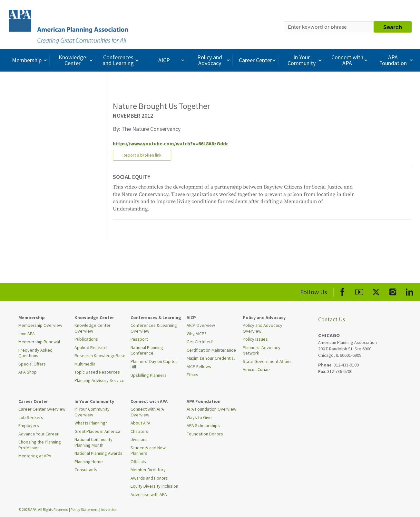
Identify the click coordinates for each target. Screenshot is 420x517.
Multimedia (85, 364)
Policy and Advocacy (214, 60)
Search (393, 27)
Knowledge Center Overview (93, 328)
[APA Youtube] (359, 291)
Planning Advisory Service (99, 380)
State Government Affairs (267, 361)
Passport (139, 339)
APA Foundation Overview (211, 409)
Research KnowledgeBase (100, 356)
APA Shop (28, 372)
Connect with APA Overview (147, 412)
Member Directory (148, 470)
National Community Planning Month (93, 442)
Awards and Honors (149, 478)
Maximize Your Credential (211, 358)
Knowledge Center (76, 60)
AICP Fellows (199, 366)
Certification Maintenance (211, 350)
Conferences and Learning (121, 60)
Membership (30, 60)
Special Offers (32, 364)
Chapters (139, 431)
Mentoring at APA (35, 456)
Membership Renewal (39, 342)
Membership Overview (40, 325)
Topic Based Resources (97, 372)
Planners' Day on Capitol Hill (154, 364)
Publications (86, 339)
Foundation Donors (205, 434)
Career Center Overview (42, 409)
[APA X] (376, 291)
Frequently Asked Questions (35, 353)
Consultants (86, 470)
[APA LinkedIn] (410, 291)
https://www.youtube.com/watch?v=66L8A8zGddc (171, 143)
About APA (141, 423)
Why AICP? (196, 334)
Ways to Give (199, 417)
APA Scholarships (203, 425)
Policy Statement (85, 509)
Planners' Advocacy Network (262, 350)
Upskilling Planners (149, 375)
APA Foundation (397, 60)
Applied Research (92, 347)
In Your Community (305, 60)
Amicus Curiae (256, 369)
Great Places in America (97, 431)
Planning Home (89, 462)
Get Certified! (200, 342)
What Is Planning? (91, 423)
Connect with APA (350, 60)
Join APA (27, 334)
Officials (138, 462)
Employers (29, 425)
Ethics (192, 375)
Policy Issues (255, 339)
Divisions (139, 439)
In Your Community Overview (92, 412)
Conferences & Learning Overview (154, 328)
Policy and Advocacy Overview (263, 328)
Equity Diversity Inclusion (154, 486)
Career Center (258, 60)
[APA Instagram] (393, 291)
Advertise (109, 509)
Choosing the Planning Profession (40, 445)
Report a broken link (142, 155)
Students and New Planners (148, 451)
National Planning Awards (98, 453)
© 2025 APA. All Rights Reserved (44, 509)
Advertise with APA (149, 494)
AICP (172, 60)
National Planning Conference (147, 350)
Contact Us (332, 319)
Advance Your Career (39, 434)
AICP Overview (201, 325)
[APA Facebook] (342, 291)
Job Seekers (31, 417)
